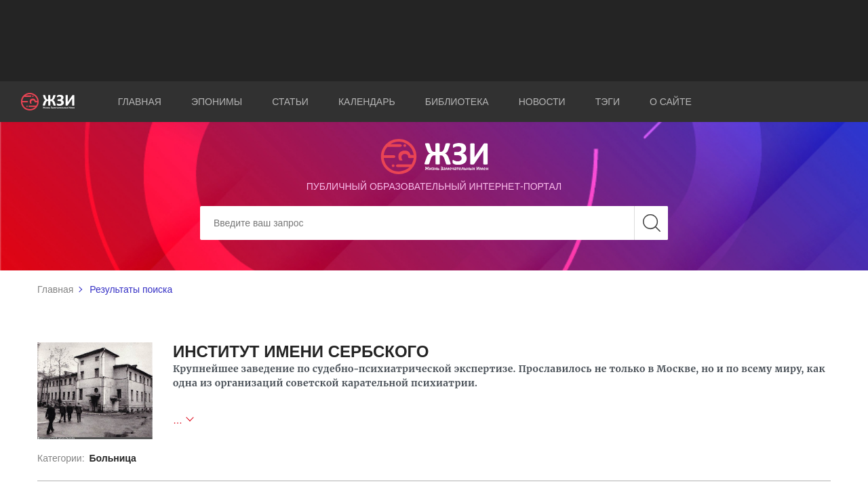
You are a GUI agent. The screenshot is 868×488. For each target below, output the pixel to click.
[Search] (434, 223)
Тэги (608, 102)
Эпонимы (217, 102)
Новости (542, 102)
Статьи (290, 102)
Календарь (367, 102)
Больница (112, 458)
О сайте (671, 102)
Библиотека (457, 102)
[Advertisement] (434, 41)
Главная (140, 102)
